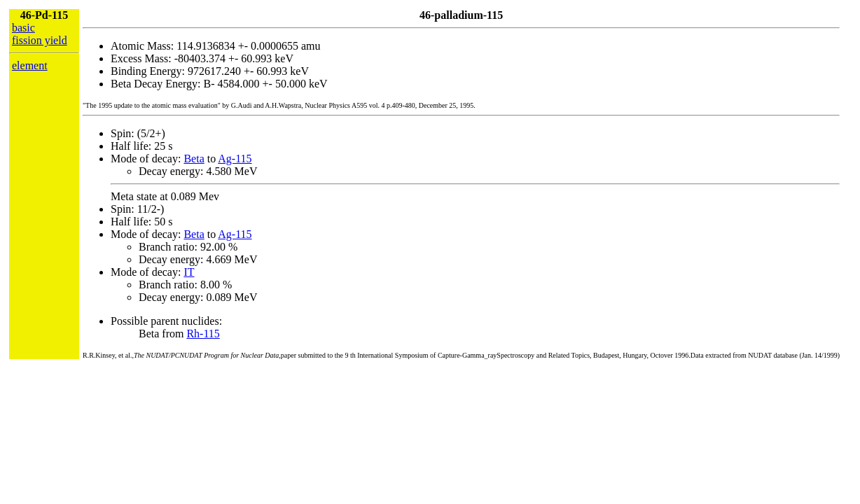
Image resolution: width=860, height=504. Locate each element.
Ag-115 (235, 159)
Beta (194, 159)
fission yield (40, 40)
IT (189, 272)
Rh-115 (203, 334)
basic (23, 28)
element (30, 65)
